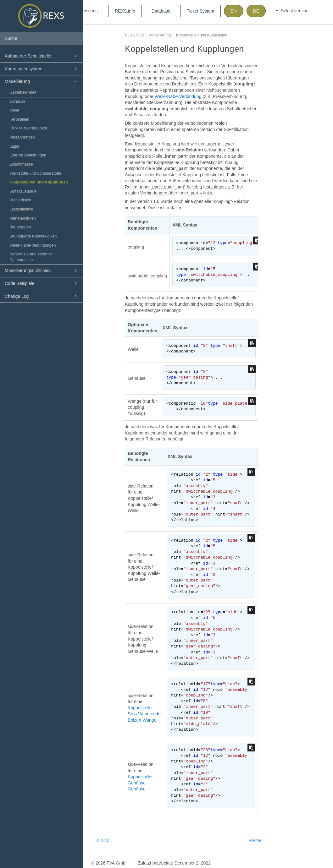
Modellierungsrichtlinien (42, 270)
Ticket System (200, 11)
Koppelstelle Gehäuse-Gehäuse (140, 783)
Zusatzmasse (21, 164)
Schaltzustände (23, 191)
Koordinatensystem (42, 69)
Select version (292, 11)
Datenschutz (86, 11)
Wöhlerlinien (20, 200)
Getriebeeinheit (23, 92)
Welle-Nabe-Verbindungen (33, 245)
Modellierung (42, 81)
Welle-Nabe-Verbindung (178, 96)
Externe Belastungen (28, 155)
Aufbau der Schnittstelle (42, 56)
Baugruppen (20, 227)
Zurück (102, 840)
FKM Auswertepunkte (28, 128)
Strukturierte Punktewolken (33, 236)
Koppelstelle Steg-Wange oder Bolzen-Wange (145, 714)
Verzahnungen (22, 137)
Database (161, 11)
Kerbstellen (19, 119)
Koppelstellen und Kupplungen (39, 182)
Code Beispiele (42, 283)
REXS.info (125, 11)
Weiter (255, 840)
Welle (14, 110)
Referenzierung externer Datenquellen (31, 257)
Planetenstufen (23, 218)
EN (233, 11)
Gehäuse (17, 101)
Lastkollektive (21, 209)
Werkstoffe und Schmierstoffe (35, 173)
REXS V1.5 (134, 35)
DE (256, 11)
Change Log (42, 296)
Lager (14, 146)
